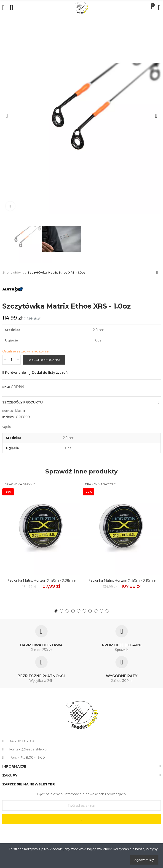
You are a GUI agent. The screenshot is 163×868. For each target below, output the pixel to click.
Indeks (8, 417)
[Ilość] (11, 360)
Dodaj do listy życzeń (50, 373)
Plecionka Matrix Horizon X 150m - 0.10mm (122, 580)
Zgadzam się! (144, 860)
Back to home (158, 272)
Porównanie (15, 373)
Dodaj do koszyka (44, 360)
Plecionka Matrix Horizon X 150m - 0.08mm (41, 580)
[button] (7, 116)
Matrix (20, 411)
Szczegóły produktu (23, 402)
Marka (8, 411)
